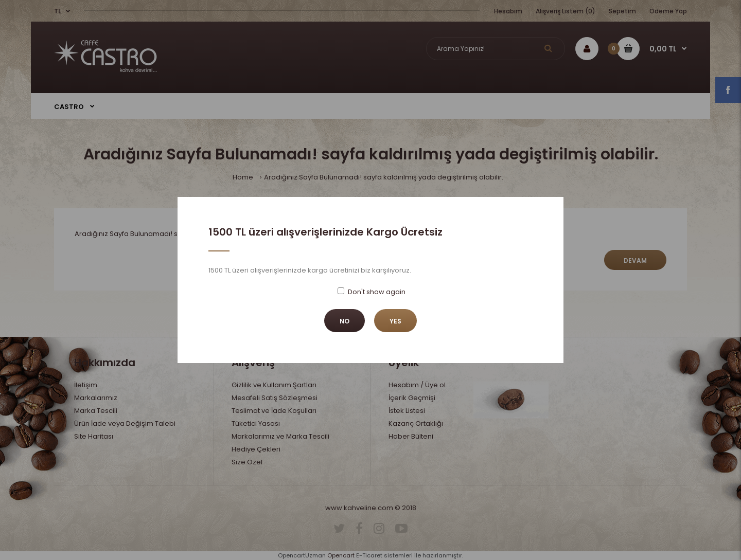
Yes (395, 321)
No (345, 321)
